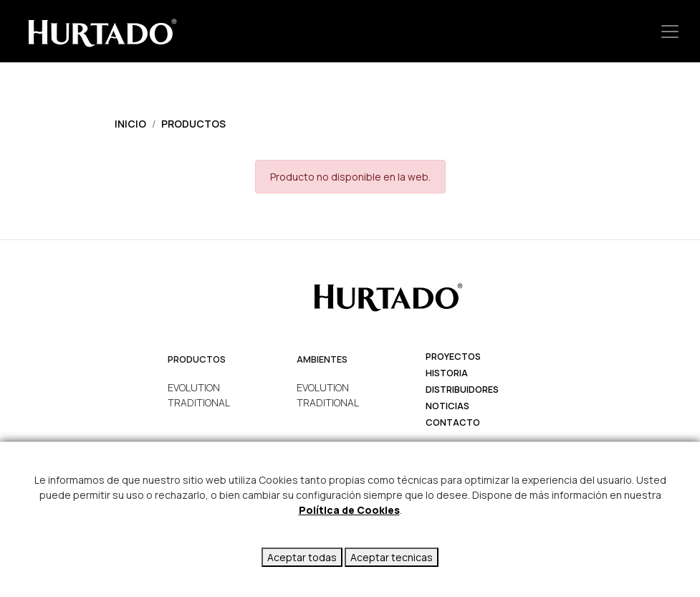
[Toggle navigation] (670, 31)
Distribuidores (462, 390)
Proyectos (453, 357)
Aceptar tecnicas (392, 557)
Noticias (447, 406)
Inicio (130, 124)
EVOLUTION (194, 387)
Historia (447, 373)
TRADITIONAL (199, 402)
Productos (193, 124)
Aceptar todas (302, 557)
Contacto (453, 422)
